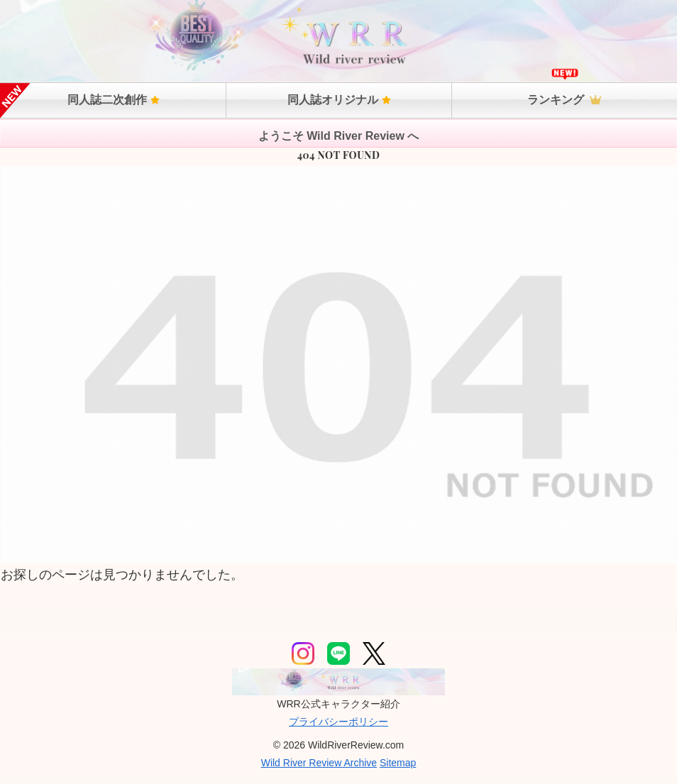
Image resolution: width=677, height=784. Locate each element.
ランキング (564, 100)
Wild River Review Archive (319, 763)
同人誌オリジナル (339, 100)
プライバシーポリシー (338, 722)
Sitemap (398, 763)
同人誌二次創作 (114, 100)
